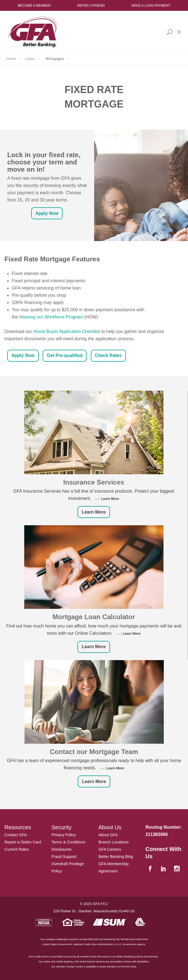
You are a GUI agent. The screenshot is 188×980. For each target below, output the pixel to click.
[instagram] (178, 869)
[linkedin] (164, 869)
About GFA (108, 835)
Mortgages (55, 59)
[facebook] (151, 869)
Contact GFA (16, 835)
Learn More (110, 499)
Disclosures (62, 849)
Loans (30, 59)
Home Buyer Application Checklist (67, 331)
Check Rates (108, 355)
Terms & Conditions (68, 842)
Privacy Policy (64, 835)
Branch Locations (114, 842)
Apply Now (47, 213)
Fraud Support (64, 857)
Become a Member (34, 6)
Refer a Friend (91, 6)
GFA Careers (110, 849)
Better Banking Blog (116, 857)
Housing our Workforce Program (51, 317)
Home (11, 59)
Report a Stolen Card (23, 842)
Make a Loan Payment (151, 6)
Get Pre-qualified (65, 355)
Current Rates (17, 849)
